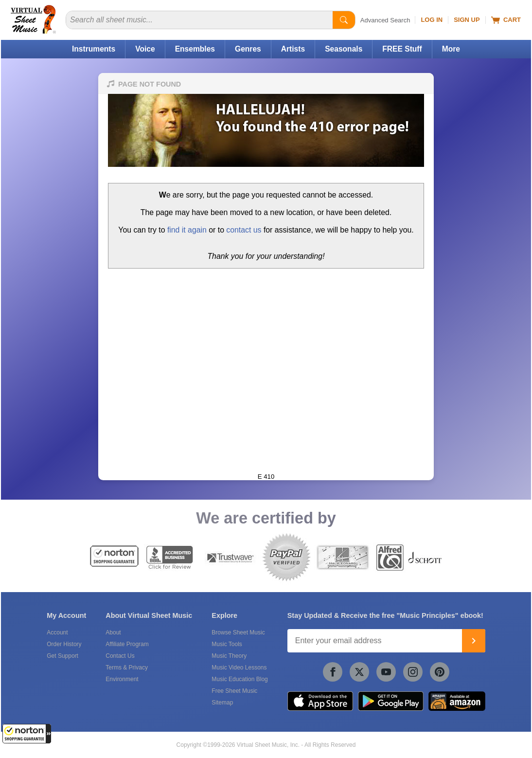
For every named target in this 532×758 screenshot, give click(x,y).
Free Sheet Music (234, 691)
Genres (248, 49)
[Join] (474, 641)
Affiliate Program (127, 644)
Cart (506, 20)
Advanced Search (385, 20)
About (113, 632)
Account (57, 632)
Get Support (62, 656)
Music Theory (229, 656)
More (451, 49)
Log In (432, 20)
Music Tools (227, 644)
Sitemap (222, 703)
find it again (187, 230)
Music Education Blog (239, 679)
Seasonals (344, 49)
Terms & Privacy (127, 668)
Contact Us (120, 656)
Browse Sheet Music (238, 632)
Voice (145, 49)
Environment (122, 679)
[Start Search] (344, 20)
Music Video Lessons (239, 668)
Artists (293, 49)
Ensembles (195, 49)
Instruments (94, 49)
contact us (244, 230)
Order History (64, 644)
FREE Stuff (402, 49)
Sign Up (467, 20)
